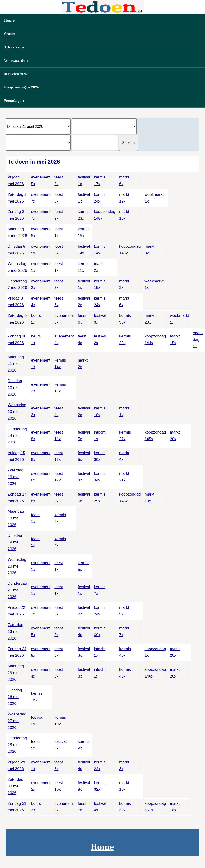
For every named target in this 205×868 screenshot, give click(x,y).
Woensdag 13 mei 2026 (17, 412)
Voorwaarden (16, 61)
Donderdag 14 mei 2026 (17, 436)
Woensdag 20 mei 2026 (17, 566)
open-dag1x (198, 340)
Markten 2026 (16, 74)
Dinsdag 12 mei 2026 (15, 388)
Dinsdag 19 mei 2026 (15, 542)
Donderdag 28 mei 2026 (17, 745)
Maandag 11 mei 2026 (16, 364)
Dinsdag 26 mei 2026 (15, 697)
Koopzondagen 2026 (22, 87)
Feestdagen (14, 101)
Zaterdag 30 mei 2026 (15, 786)
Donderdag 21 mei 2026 (17, 590)
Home (9, 20)
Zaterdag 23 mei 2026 (15, 632)
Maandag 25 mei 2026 (16, 673)
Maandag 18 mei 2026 (16, 518)
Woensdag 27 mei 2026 (17, 721)
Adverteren (14, 47)
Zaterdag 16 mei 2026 (15, 477)
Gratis (9, 34)
